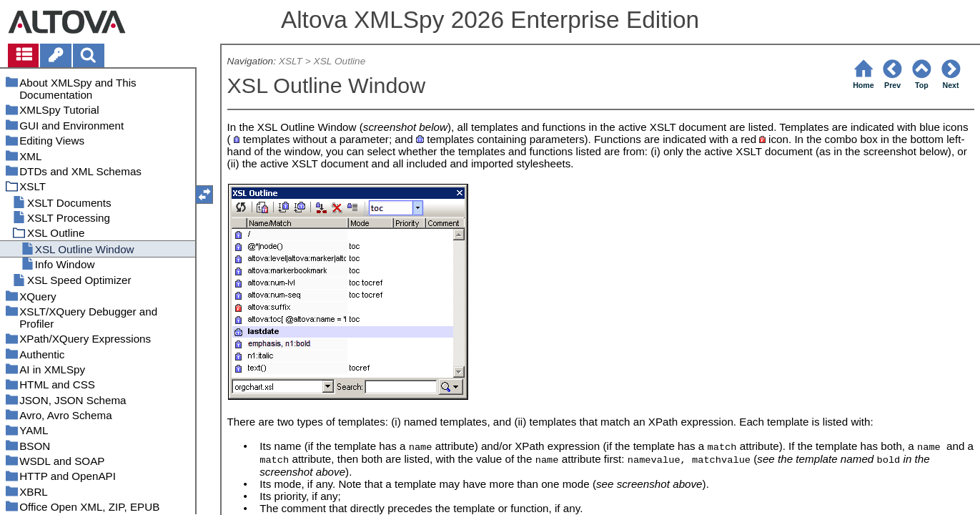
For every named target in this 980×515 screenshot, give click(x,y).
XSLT (291, 61)
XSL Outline (340, 61)
